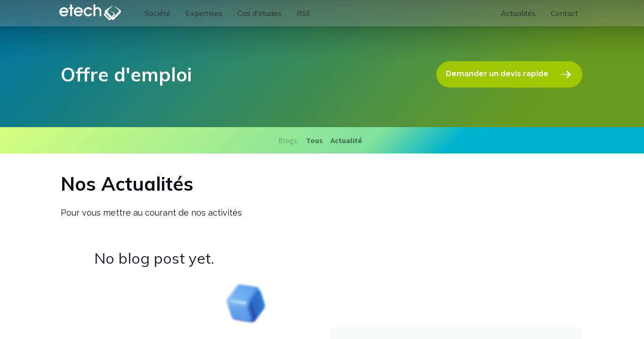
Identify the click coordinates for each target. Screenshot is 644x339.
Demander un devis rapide (510, 74)
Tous (314, 140)
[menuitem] (160, 13)
